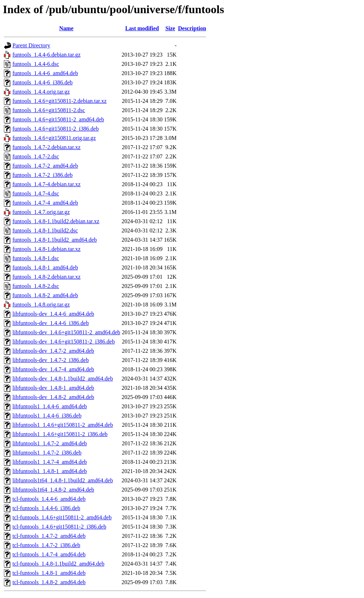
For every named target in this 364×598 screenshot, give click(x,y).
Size (170, 28)
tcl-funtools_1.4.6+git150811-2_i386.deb (59, 527)
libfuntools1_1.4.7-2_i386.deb (47, 453)
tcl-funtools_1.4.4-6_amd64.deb (49, 499)
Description (192, 28)
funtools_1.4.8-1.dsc (36, 258)
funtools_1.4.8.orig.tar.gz (41, 305)
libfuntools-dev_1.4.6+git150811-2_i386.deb (64, 342)
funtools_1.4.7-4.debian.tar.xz (47, 184)
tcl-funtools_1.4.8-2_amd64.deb (49, 582)
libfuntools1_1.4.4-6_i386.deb (47, 416)
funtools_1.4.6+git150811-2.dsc (49, 110)
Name (66, 28)
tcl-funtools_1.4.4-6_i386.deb (46, 508)
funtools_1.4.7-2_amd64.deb (45, 166)
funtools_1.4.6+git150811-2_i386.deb (56, 129)
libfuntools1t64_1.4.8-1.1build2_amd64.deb (63, 480)
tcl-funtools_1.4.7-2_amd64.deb (49, 536)
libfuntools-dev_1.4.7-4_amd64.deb (53, 369)
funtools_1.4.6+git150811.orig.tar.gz (54, 138)
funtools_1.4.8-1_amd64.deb (45, 267)
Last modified (142, 28)
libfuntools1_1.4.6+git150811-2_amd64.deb (63, 425)
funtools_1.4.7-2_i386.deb (42, 175)
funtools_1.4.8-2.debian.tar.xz (47, 277)
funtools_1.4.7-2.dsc (36, 156)
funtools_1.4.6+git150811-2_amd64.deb (58, 119)
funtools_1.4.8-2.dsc (36, 286)
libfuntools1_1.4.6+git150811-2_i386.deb (60, 434)
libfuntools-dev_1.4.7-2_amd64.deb (53, 351)
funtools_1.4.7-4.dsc (36, 193)
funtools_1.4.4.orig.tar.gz (41, 92)
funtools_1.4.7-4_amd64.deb (45, 203)
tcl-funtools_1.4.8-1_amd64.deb (49, 573)
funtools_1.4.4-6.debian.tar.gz (47, 55)
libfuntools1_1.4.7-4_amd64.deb (50, 462)
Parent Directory (31, 45)
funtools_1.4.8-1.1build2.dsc (45, 230)
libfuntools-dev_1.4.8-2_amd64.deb (53, 397)
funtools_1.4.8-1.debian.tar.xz (47, 249)
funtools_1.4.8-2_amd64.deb (45, 295)
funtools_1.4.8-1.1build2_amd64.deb (55, 240)
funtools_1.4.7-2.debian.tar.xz (47, 147)
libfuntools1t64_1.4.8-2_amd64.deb (53, 490)
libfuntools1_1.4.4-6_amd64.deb (50, 406)
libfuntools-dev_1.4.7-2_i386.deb (51, 360)
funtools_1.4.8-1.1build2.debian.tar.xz (56, 221)
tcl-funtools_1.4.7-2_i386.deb (46, 545)
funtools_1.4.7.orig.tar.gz (41, 212)
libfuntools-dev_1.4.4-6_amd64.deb (53, 314)
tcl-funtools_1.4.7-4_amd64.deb (49, 554)
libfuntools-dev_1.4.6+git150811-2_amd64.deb (66, 332)
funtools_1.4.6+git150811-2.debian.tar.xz (60, 101)
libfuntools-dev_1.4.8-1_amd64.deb (53, 388)
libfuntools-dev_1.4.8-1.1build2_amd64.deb (63, 379)
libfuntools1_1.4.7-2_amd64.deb (50, 443)
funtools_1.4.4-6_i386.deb (42, 82)
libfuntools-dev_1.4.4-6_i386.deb (51, 323)
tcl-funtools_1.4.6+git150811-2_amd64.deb (62, 517)
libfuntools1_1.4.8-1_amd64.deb (50, 471)
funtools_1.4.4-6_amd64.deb (45, 73)
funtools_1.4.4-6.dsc (36, 64)
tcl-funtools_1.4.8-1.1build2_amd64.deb (58, 564)
